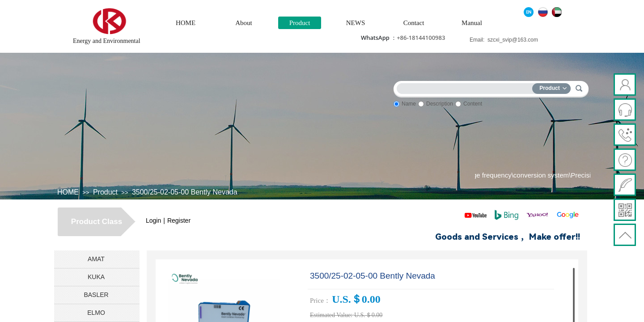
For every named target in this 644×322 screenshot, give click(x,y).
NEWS (356, 23)
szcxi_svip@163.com (513, 40)
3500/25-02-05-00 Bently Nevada (185, 192)
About (244, 23)
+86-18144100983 (421, 38)
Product (300, 23)
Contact (414, 23)
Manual (472, 23)
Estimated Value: (331, 315)
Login (153, 220)
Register (179, 220)
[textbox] (466, 87)
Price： (320, 301)
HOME (186, 23)
